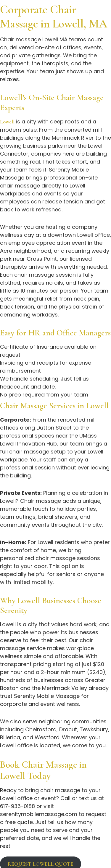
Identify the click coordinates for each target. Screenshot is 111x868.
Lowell (7, 122)
